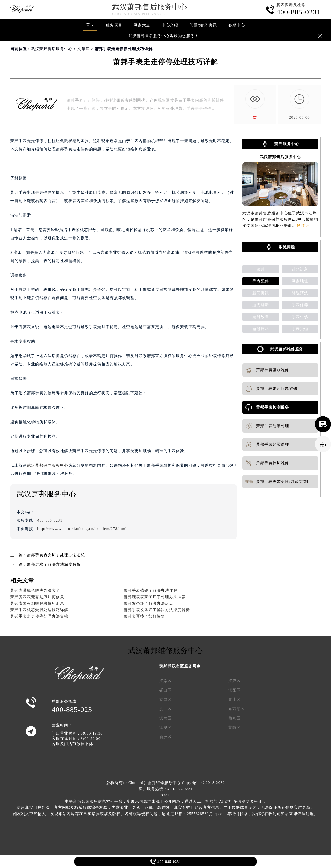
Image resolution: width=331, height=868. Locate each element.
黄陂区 (235, 727)
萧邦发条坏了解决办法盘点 (148, 603)
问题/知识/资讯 (203, 25)
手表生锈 (300, 317)
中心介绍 (170, 25)
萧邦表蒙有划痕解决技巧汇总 (37, 603)
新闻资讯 (261, 293)
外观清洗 (300, 293)
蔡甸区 (235, 718)
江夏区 (165, 727)
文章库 (84, 49)
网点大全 (142, 25)
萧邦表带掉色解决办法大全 (35, 590)
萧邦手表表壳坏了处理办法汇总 (56, 555)
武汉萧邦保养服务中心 (48, 465)
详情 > (303, 226)
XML (165, 795)
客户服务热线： (166, 789)
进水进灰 (300, 269)
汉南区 (165, 718)
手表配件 (261, 281)
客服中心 (237, 25)
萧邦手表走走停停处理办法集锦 (39, 616)
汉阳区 (235, 690)
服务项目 (114, 25)
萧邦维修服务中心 (164, 783)
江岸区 (165, 681)
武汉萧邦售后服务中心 (150, 7)
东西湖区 (237, 709)
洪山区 (165, 709)
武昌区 (165, 700)
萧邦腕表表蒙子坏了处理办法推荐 (155, 597)
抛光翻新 (261, 305)
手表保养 (300, 305)
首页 (90, 25)
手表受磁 (300, 329)
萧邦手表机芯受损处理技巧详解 (39, 610)
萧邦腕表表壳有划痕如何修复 (37, 597)
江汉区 (235, 681)
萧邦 (261, 269)
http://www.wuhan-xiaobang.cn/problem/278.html (82, 529)
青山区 (235, 700)
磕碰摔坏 (261, 329)
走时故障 (261, 317)
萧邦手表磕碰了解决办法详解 (151, 590)
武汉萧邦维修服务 (287, 349)
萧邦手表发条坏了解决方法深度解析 (157, 610)
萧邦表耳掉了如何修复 (144, 616)
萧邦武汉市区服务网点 (180, 666)
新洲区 (165, 737)
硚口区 (165, 690)
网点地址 (300, 281)
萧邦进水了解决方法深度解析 (54, 564)
